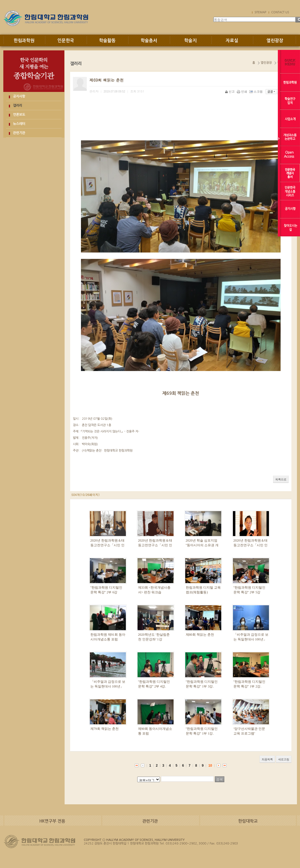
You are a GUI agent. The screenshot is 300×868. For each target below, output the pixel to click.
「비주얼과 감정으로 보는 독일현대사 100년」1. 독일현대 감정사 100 (108, 686)
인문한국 (66, 41)
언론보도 (19, 115)
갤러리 (18, 105)
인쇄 (242, 92)
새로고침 (284, 759)
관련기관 (19, 133)
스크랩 (256, 92)
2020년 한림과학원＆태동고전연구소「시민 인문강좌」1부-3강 (107, 545)
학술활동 (107, 41)
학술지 (190, 41)
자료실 (232, 41)
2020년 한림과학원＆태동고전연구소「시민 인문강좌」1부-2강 (251, 545)
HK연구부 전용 (52, 821)
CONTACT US (280, 12)
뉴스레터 (19, 124)
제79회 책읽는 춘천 (105, 729)
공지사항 (19, 96)
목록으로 (281, 479)
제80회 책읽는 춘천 (200, 635)
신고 (230, 92)
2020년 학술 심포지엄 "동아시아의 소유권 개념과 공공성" (202, 545)
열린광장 (275, 41)
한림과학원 (24, 41)
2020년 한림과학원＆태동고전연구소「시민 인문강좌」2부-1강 (155, 545)
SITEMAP (260, 12)
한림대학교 (248, 821)
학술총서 (149, 41)
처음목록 (267, 759)
